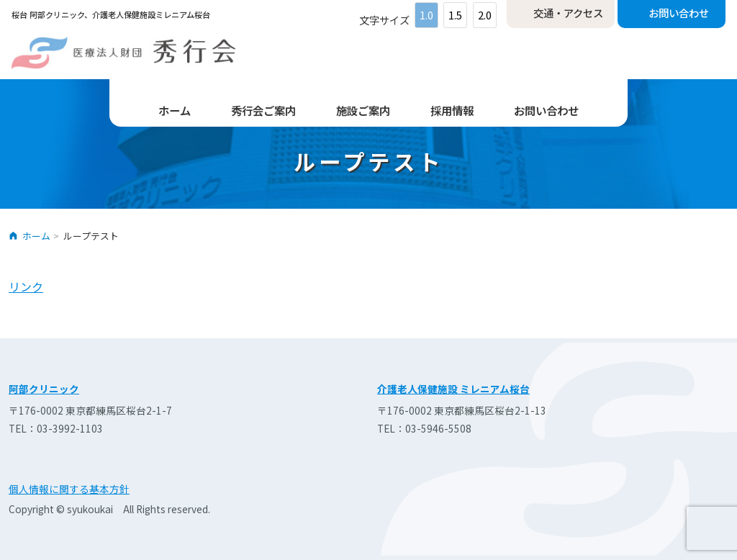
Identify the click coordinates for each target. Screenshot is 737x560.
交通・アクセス (568, 13)
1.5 (455, 15)
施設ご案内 (363, 110)
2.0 (485, 15)
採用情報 (452, 110)
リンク (26, 286)
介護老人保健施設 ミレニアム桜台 (453, 389)
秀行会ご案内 (263, 110)
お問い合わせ (679, 13)
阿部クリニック (44, 389)
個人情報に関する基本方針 (69, 489)
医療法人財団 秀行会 (123, 53)
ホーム (175, 110)
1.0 (426, 15)
